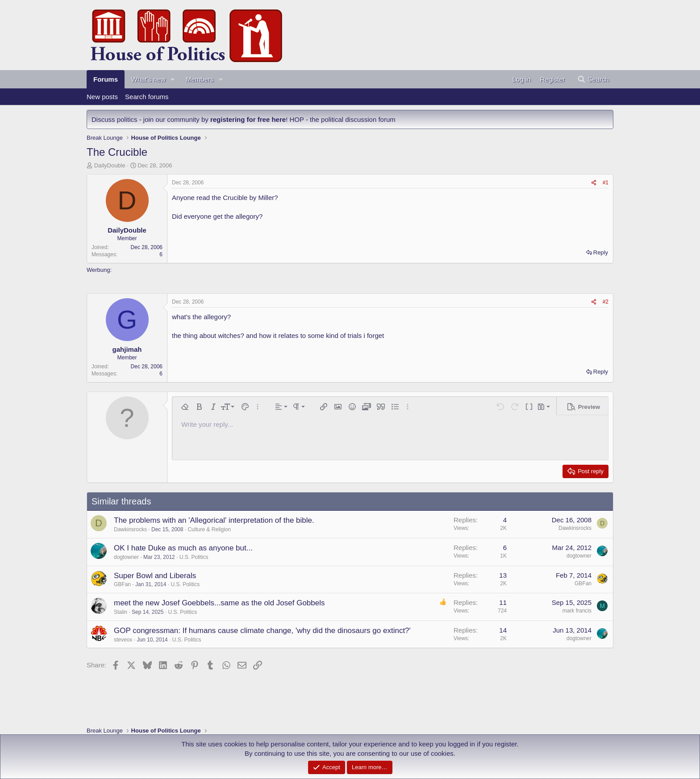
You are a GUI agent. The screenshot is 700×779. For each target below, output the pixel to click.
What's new (148, 79)
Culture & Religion (209, 529)
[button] (173, 79)
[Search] (593, 79)
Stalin (121, 612)
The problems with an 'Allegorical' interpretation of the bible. (214, 520)
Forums (106, 79)
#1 (606, 183)
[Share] (594, 183)
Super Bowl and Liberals (155, 576)
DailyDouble (110, 165)
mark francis (577, 611)
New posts (102, 97)
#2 (606, 302)
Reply (601, 252)
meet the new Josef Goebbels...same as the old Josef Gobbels (219, 603)
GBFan (122, 584)
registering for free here (248, 119)
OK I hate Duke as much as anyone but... (183, 548)
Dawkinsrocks (130, 529)
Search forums (147, 97)
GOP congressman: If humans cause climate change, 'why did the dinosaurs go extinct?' (262, 631)
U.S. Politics (194, 557)
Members (200, 79)
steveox (123, 640)
